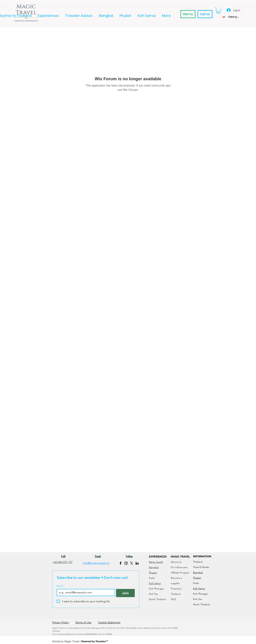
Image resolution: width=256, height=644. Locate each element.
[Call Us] (205, 14)
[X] (132, 563)
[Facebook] (121, 563)
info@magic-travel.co (96, 563)
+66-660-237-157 (62, 562)
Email (61, 586)
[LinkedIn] (137, 563)
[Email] (85, 592)
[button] (219, 10)
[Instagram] (126, 563)
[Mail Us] (188, 14)
